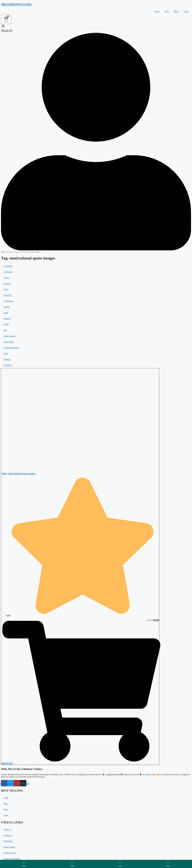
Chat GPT (8, 295)
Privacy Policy (9, 847)
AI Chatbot (8, 266)
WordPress (8, 365)
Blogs (176, 11)
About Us (7, 830)
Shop (167, 11)
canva (6, 289)
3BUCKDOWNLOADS (16, 4)
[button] (7, 28)
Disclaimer (8, 841)
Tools (6, 354)
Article (6, 278)
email (6, 313)
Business (7, 284)
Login (186, 11)
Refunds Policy (10, 853)
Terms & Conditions (12, 859)
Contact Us (8, 835)
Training (7, 359)
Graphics (7, 319)
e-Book (7, 307)
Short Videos (9, 342)
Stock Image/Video (11, 348)
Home (157, 11)
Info (5, 330)
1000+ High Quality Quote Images (18, 474)
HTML (6, 324)
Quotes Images (10, 336)
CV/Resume (8, 301)
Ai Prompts (8, 272)
